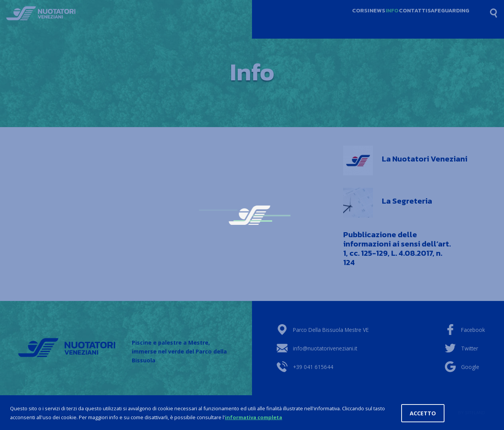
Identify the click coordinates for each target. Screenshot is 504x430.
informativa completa (254, 418)
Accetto (423, 414)
